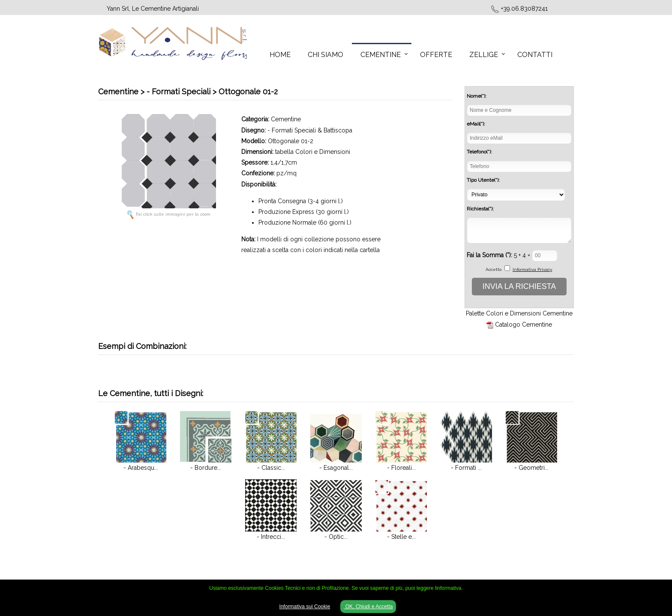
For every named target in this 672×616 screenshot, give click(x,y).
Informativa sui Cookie (305, 607)
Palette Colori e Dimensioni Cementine (519, 313)
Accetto (493, 269)
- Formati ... (466, 468)
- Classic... (271, 468)
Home (280, 55)
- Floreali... (401, 468)
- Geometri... (531, 468)
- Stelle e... (401, 537)
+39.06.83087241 (524, 9)
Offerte (436, 55)
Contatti (535, 55)
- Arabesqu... (141, 468)
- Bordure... (206, 468)
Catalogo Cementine (523, 325)
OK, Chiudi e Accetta (368, 607)
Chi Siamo (325, 55)
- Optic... (336, 537)
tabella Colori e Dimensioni (313, 152)
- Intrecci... (271, 537)
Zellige (484, 55)
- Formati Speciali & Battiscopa (310, 130)
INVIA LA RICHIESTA (519, 286)
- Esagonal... (336, 468)
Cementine (381, 55)
